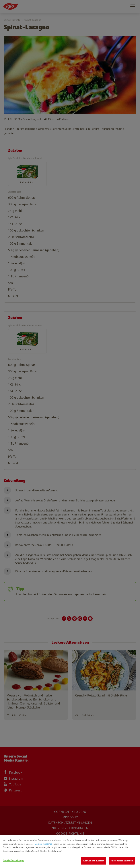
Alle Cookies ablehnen (122, 861)
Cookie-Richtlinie (43, 844)
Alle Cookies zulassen (94, 861)
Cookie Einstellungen (13, 860)
